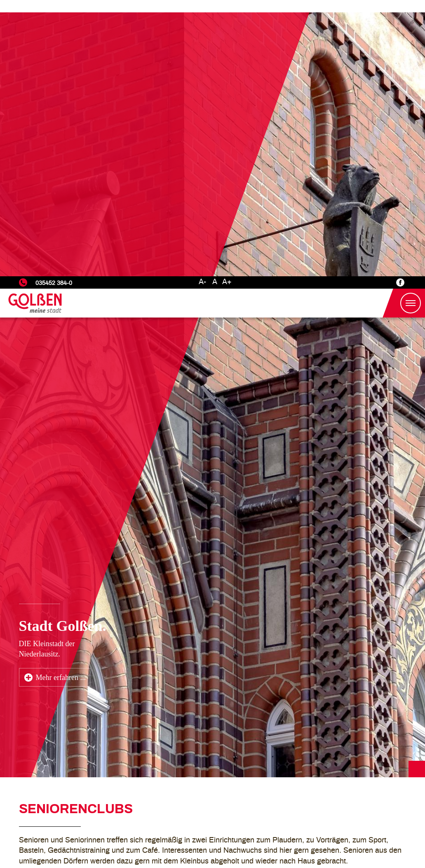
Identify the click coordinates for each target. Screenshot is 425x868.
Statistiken (311, 813)
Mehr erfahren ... (61, 401)
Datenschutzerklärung (338, 791)
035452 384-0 (54, 7)
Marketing (310, 823)
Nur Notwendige (319, 837)
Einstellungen (316, 802)
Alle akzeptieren (382, 837)
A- (202, 6)
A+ (227, 6)
